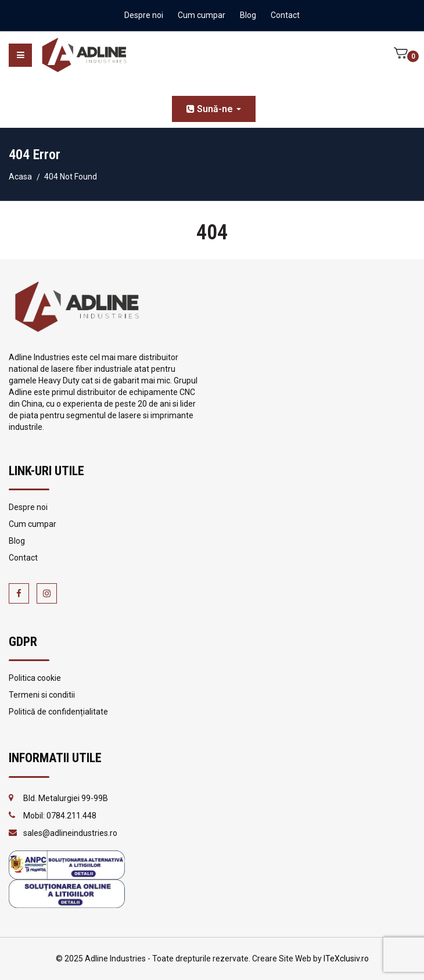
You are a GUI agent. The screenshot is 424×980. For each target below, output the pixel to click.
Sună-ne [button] (214, 109)
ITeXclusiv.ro (346, 959)
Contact (285, 15)
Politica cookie (35, 678)
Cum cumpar (202, 15)
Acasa (20, 177)
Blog (248, 15)
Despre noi (144, 15)
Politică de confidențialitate (58, 712)
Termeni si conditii (42, 695)
